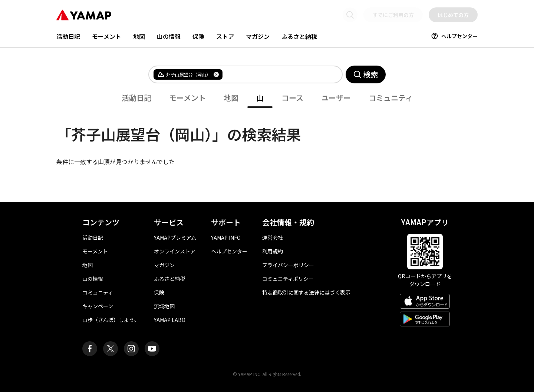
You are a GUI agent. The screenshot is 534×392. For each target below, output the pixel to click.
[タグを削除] (216, 74)
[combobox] (276, 74)
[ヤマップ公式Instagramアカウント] (131, 349)
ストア (225, 36)
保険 (198, 36)
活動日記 (68, 36)
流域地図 (164, 306)
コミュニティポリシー (288, 279)
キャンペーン (98, 306)
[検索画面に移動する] (350, 15)
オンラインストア (175, 251)
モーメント (107, 36)
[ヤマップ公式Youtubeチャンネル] (152, 349)
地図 (139, 36)
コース (292, 98)
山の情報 (169, 36)
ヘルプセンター (454, 36)
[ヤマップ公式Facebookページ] (90, 349)
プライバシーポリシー (288, 265)
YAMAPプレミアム (175, 237)
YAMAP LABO (170, 320)
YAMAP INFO (226, 237)
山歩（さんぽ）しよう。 (111, 320)
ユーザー (336, 98)
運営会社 (273, 237)
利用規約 (273, 251)
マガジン (258, 36)
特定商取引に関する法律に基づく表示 (306, 292)
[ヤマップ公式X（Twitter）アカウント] (111, 349)
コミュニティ (391, 98)
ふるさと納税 (299, 36)
